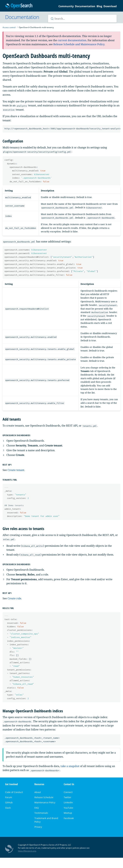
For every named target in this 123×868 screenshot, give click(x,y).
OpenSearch (19, 6)
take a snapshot (70, 766)
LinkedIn (68, 802)
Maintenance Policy (45, 802)
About (38, 792)
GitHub (9, 802)
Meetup (68, 813)
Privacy (38, 827)
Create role (14, 598)
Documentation (85, 6)
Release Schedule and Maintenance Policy (79, 44)
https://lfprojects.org (27, 851)
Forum (9, 797)
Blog (99, 6)
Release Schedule (44, 797)
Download (110, 6)
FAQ (37, 808)
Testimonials (41, 813)
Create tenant (16, 470)
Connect (68, 792)
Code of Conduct (14, 792)
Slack (8, 808)
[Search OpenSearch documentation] (82, 19)
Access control (9, 27)
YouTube (68, 808)
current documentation (72, 40)
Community (66, 6)
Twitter (68, 797)
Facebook (69, 818)
